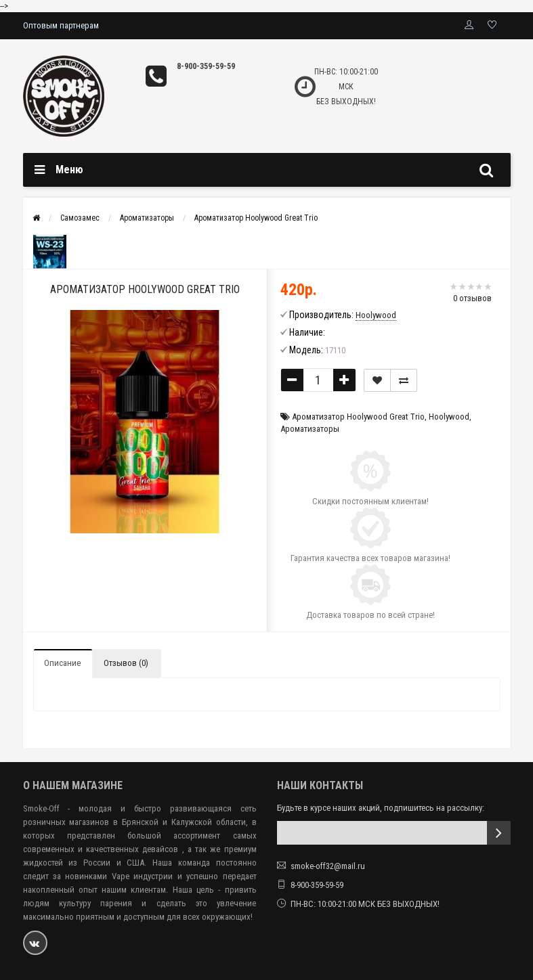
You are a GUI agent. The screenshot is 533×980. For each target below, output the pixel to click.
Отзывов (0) (126, 663)
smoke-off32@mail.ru (328, 866)
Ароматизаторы (147, 218)
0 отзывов (472, 298)
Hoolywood (449, 417)
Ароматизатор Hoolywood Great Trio (256, 218)
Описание (62, 663)
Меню (69, 170)
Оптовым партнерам (61, 25)
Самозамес (80, 218)
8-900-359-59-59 (206, 66)
